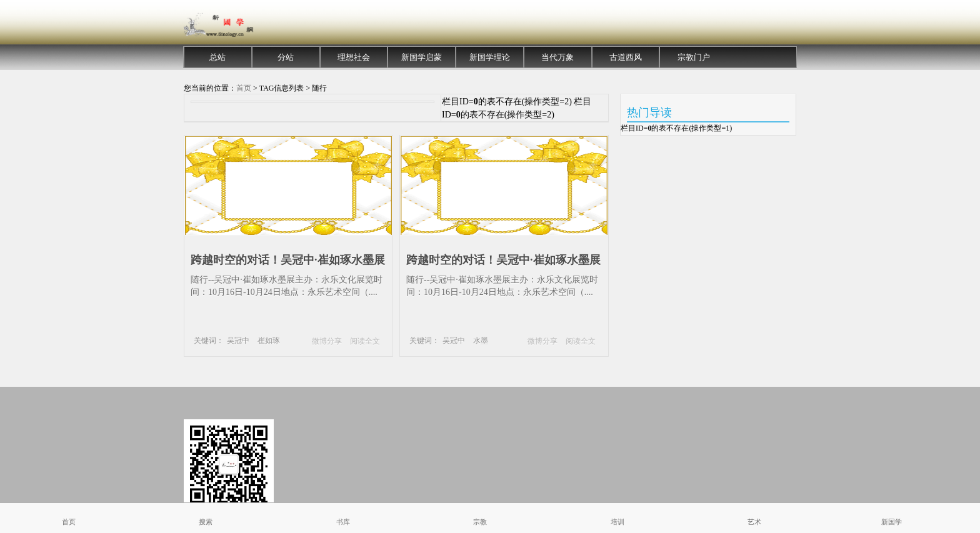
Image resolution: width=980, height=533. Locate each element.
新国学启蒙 (422, 57)
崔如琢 (269, 341)
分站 (286, 57)
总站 (217, 57)
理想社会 (354, 57)
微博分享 (327, 341)
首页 (244, 88)
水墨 (481, 341)
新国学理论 (490, 57)
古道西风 (626, 57)
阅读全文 (365, 341)
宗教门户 (694, 57)
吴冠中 (238, 341)
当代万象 (557, 57)
